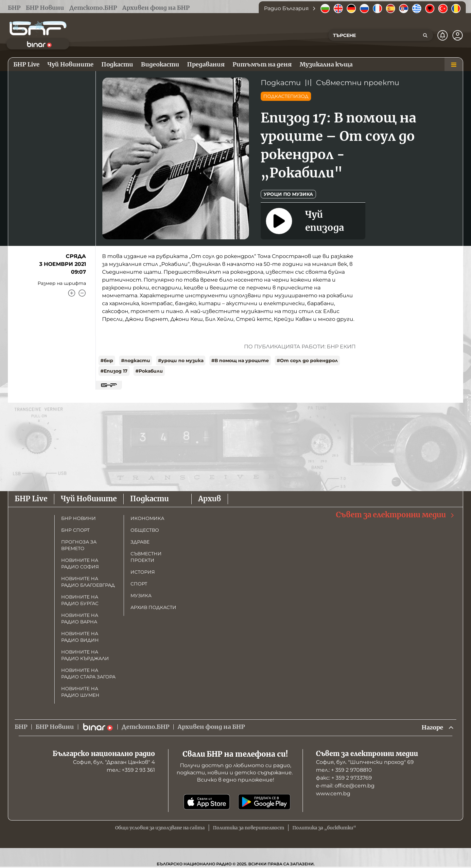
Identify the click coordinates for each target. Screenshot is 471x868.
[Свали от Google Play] (264, 802)
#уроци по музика (181, 360)
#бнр (107, 360)
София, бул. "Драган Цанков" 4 (114, 762)
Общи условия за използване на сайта (160, 828)
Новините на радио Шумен (80, 692)
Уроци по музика (288, 194)
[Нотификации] (443, 35)
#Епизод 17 (114, 371)
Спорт (139, 584)
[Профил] (458, 35)
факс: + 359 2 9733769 (344, 778)
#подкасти (136, 360)
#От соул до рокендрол (307, 360)
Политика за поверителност (249, 828)
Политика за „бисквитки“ (324, 828)
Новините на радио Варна (80, 619)
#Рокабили (149, 371)
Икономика (147, 518)
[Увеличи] (72, 293)
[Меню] (454, 65)
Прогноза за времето (79, 545)
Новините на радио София (80, 563)
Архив (210, 499)
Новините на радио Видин (80, 637)
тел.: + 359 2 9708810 (344, 770)
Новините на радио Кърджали (85, 655)
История (143, 572)
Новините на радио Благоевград (88, 582)
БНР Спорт (75, 530)
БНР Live (31, 499)
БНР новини (78, 518)
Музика (141, 596)
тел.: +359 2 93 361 (131, 770)
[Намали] (82, 293)
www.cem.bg (333, 794)
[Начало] (38, 28)
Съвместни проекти (358, 83)
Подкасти (281, 83)
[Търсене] (425, 35)
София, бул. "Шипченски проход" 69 (365, 762)
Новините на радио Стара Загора (88, 674)
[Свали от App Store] (207, 802)
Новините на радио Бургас (80, 600)
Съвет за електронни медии (395, 515)
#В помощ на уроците (240, 360)
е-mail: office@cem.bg (345, 786)
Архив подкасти (153, 607)
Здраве (140, 542)
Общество (145, 530)
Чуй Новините (89, 499)
